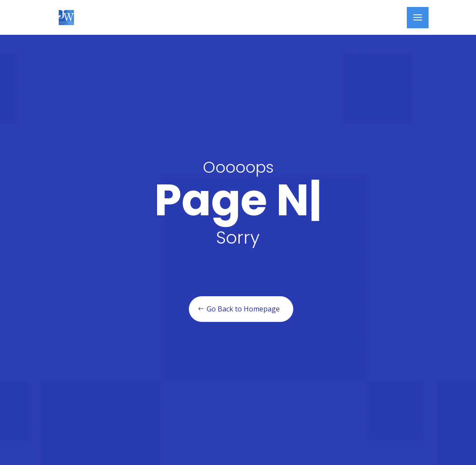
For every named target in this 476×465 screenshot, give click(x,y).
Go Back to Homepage (243, 309)
